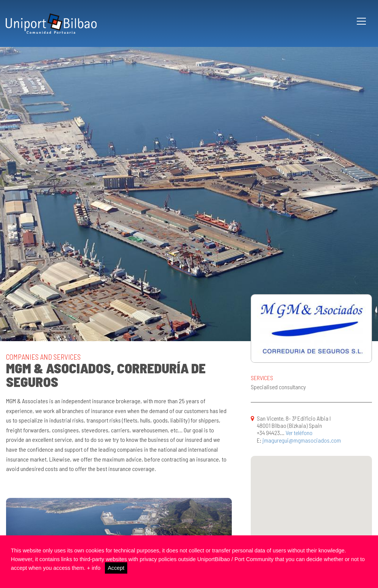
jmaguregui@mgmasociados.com (302, 440)
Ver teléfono (299, 433)
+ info (94, 568)
